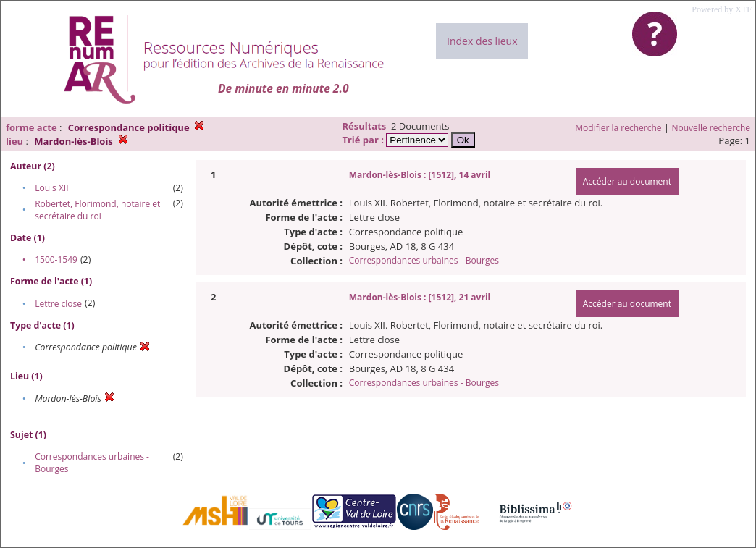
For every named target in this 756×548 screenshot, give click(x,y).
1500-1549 (56, 260)
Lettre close (58, 304)
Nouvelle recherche (711, 128)
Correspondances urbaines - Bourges (424, 260)
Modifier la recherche (618, 128)
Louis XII (51, 188)
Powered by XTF (722, 9)
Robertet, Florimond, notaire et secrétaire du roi (97, 210)
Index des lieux (482, 41)
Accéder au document (627, 181)
